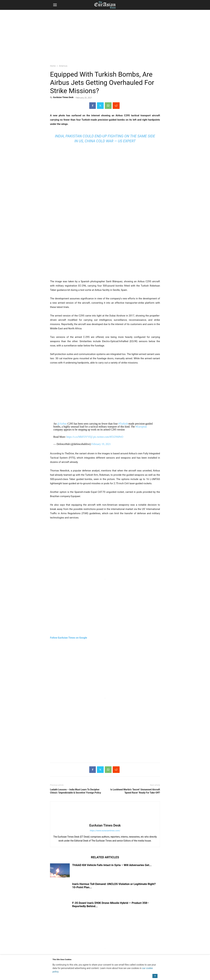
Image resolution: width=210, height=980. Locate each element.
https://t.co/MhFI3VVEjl (79, 437)
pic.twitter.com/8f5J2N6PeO (108, 437)
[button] (55, 5)
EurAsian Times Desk (63, 97)
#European (141, 427)
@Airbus (62, 424)
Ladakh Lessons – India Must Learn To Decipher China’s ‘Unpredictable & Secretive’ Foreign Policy (75, 791)
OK (155, 976)
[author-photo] (105, 821)
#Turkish (123, 424)
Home (53, 66)
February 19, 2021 (101, 444)
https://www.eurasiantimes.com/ (105, 831)
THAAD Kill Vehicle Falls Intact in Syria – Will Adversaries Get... (112, 865)
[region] (105, 35)
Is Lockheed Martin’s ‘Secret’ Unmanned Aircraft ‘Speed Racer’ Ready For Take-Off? (135, 791)
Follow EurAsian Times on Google (69, 638)
